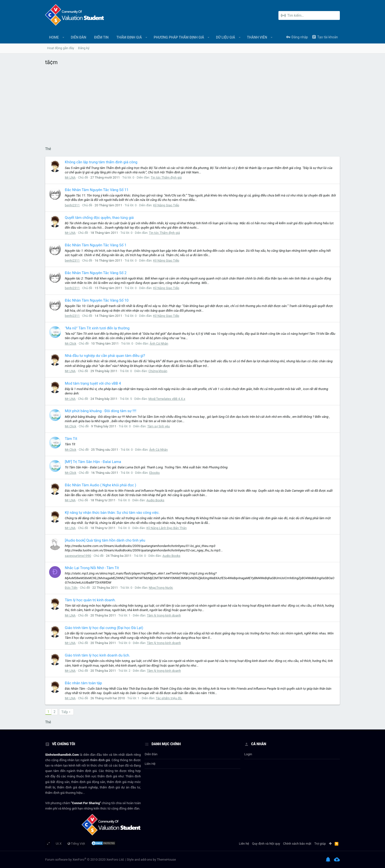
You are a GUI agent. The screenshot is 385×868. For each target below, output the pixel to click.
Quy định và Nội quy (266, 844)
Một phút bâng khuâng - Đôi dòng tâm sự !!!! (101, 411)
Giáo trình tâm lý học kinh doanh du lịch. (97, 655)
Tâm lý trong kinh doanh (164, 615)
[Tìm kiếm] (309, 15)
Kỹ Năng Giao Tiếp (166, 205)
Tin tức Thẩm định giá (166, 177)
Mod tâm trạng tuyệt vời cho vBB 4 (93, 383)
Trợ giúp (320, 844)
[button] (63, 37)
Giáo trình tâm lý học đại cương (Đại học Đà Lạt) (104, 628)
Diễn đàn (151, 754)
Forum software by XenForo (85, 860)
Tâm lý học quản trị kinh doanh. (90, 600)
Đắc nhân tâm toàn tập (83, 683)
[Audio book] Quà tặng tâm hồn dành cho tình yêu (105, 540)
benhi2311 (72, 205)
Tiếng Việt (76, 844)
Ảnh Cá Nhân (159, 343)
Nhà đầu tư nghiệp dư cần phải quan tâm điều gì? (105, 356)
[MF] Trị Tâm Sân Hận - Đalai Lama (93, 462)
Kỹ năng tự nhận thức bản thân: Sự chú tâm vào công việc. (112, 513)
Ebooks (155, 473)
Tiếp (65, 712)
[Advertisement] (192, 105)
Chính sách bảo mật (297, 844)
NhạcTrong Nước (161, 588)
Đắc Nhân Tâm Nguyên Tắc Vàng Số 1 (96, 245)
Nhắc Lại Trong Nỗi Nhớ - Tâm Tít (92, 568)
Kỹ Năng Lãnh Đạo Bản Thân (166, 528)
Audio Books (155, 500)
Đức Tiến (71, 588)
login (248, 754)
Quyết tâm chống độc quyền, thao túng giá (99, 218)
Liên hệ (150, 764)
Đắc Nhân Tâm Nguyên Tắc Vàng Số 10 (97, 300)
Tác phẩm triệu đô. (169, 698)
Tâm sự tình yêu (159, 426)
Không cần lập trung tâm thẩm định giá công (101, 162)
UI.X (59, 844)
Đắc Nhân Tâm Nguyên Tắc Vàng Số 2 (96, 273)
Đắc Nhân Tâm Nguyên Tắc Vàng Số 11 (97, 190)
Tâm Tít (71, 439)
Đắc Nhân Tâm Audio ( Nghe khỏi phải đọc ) (100, 485)
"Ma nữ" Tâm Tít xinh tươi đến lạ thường (97, 328)
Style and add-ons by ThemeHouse (151, 860)
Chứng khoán (158, 371)
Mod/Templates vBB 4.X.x (167, 399)
